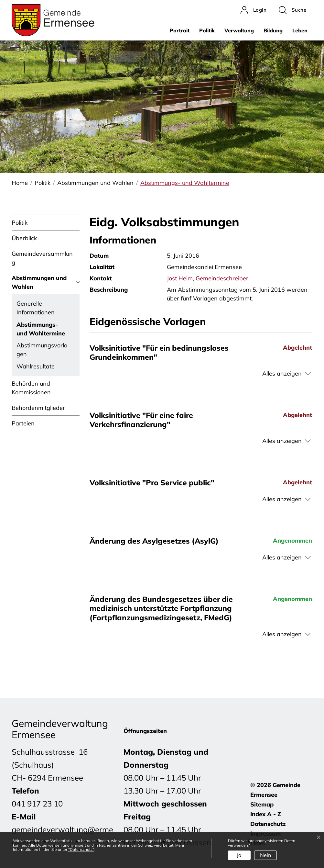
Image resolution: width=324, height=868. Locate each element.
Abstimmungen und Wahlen (39, 282)
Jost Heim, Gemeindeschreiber (208, 278)
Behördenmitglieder (38, 408)
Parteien (23, 423)
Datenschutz (268, 824)
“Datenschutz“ (81, 849)
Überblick (24, 238)
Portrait (180, 30)
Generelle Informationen (36, 308)
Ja (239, 855)
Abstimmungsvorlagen (42, 350)
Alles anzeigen (282, 373)
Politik (207, 30)
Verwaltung (239, 30)
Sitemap (262, 804)
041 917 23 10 (37, 804)
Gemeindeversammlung (42, 258)
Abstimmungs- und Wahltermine (41, 330)
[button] (292, 10)
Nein (265, 855)
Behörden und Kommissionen (31, 388)
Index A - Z (266, 814)
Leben (300, 30)
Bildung (273, 30)
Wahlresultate (36, 366)
